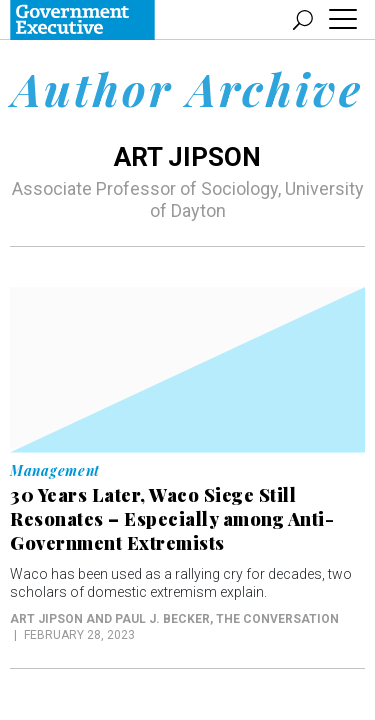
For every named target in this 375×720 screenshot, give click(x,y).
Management (55, 471)
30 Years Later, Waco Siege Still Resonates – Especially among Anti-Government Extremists (172, 519)
